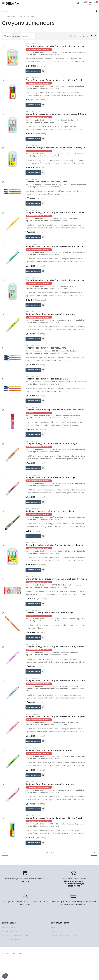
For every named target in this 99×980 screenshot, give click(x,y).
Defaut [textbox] (25, 36)
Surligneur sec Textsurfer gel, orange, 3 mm (49, 387)
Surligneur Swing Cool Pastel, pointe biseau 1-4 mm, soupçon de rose (56, 732)
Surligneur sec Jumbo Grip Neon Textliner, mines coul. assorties (56, 418)
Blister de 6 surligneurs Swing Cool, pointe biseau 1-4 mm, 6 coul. (56, 557)
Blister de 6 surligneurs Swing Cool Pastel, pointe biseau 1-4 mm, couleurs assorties (56, 46)
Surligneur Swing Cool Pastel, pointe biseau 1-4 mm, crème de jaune (56, 217)
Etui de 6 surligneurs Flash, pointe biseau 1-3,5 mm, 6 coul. (56, 81)
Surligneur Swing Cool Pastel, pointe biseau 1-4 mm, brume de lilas (56, 661)
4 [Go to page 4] (56, 872)
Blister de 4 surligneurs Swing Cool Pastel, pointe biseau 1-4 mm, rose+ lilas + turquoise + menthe (56, 286)
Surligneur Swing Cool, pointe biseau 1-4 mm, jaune (53, 320)
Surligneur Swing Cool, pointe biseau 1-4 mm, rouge (53, 488)
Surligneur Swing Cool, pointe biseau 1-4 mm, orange (53, 453)
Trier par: (17, 36)
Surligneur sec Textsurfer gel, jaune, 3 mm (48, 185)
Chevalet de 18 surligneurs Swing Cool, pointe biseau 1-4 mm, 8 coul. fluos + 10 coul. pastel (56, 592)
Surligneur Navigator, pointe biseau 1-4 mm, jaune (52, 522)
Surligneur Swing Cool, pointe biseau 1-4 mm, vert (52, 767)
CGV (52, 951)
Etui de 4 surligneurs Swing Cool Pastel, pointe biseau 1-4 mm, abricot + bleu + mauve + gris (56, 115)
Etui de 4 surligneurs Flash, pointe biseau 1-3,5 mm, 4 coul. (56, 836)
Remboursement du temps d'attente (16, 955)
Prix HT (74, 36)
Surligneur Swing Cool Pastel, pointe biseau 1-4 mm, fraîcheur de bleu (56, 696)
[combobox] (29, 36)
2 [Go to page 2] (47, 872)
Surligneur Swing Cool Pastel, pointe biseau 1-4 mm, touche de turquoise (56, 251)
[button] (95, 3)
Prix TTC (84, 36)
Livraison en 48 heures (10, 951)
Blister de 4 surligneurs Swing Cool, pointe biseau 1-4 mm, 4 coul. (56, 150)
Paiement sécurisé (9, 947)
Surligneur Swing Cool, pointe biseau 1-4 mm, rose (52, 802)
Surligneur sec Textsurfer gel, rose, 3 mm (47, 355)
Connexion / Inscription (11, 959)
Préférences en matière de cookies (65, 955)
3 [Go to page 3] (52, 872)
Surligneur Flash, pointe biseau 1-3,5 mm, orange (51, 626)
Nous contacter (57, 947)
